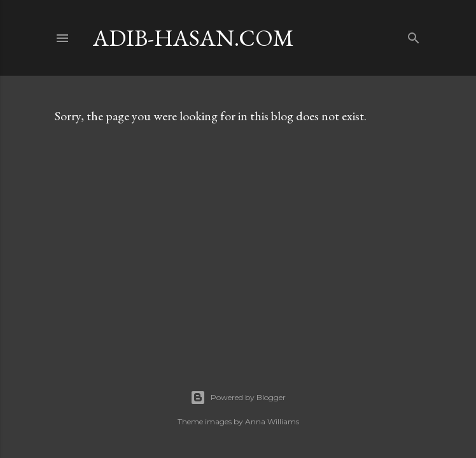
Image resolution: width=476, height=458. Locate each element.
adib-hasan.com (193, 38)
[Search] (414, 35)
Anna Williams (272, 421)
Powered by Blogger (238, 398)
